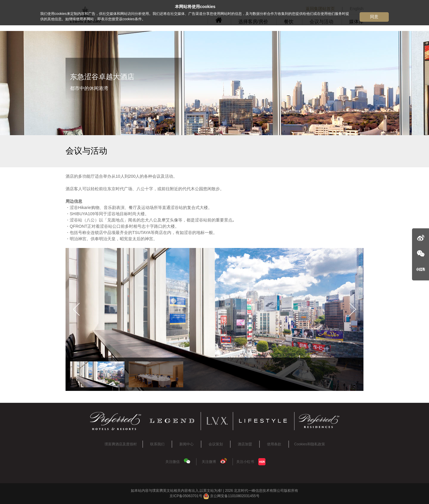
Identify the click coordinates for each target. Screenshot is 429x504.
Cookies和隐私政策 (309, 444)
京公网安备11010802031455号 (231, 496)
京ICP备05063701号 (186, 496)
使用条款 (274, 444)
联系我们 (157, 444)
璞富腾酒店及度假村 (121, 444)
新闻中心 (186, 444)
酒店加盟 (245, 444)
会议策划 (216, 444)
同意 (374, 17)
